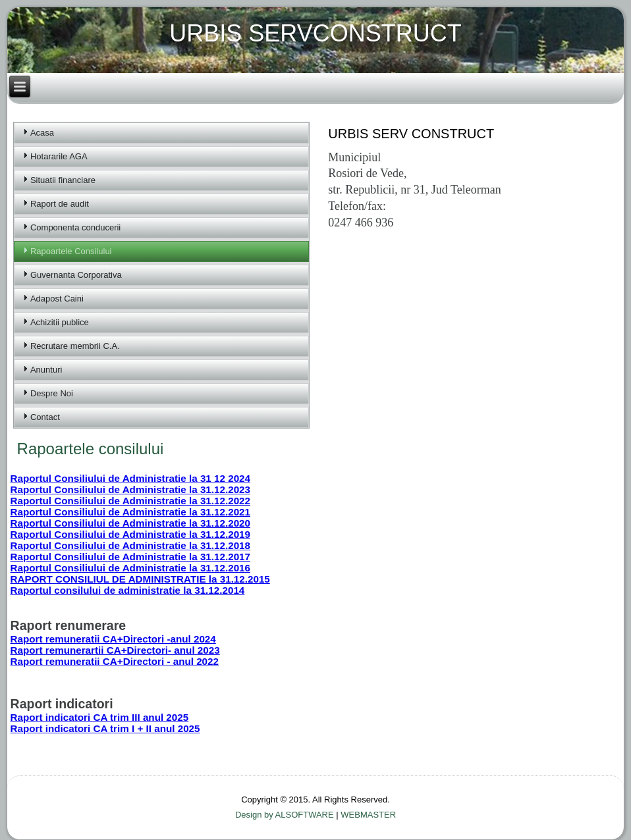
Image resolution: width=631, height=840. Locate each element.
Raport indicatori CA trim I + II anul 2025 (105, 728)
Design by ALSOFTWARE (286, 815)
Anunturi (46, 370)
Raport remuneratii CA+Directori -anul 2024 (113, 639)
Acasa (42, 133)
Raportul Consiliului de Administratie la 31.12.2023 (130, 489)
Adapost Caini (57, 299)
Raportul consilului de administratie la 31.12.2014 (128, 590)
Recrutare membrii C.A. (75, 346)
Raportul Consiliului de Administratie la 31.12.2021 (130, 512)
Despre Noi (52, 393)
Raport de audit (60, 204)
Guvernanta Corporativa (76, 275)
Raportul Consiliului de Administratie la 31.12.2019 (130, 534)
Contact (45, 417)
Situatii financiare (63, 180)
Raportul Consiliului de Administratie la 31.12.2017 (130, 557)
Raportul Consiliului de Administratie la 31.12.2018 (130, 545)
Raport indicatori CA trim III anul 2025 (100, 717)
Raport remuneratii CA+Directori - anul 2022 (115, 661)
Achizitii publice (60, 322)
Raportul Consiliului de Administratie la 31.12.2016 (130, 568)
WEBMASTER (368, 815)
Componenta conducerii (75, 227)
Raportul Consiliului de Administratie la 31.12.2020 (130, 523)
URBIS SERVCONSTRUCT (315, 33)
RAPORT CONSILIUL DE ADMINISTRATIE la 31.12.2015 (140, 579)
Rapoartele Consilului (71, 251)
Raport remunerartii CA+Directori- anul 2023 (115, 650)
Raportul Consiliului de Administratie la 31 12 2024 (130, 478)
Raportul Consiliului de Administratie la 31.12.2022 (130, 501)
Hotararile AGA (59, 156)
